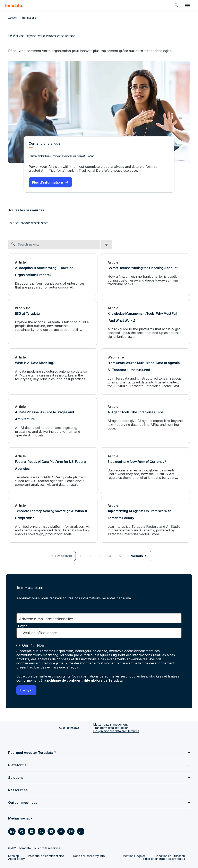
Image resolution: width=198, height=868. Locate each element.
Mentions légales (134, 855)
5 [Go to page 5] (120, 556)
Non (40, 645)
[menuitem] (61, 556)
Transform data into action (111, 727)
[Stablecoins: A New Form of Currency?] (145, 470)
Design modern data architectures (116, 730)
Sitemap (14, 855)
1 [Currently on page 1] (81, 556)
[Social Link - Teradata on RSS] (81, 831)
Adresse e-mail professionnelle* (46, 618)
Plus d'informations (48, 182)
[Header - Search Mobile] (177, 6)
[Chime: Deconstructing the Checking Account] (145, 274)
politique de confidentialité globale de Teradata (85, 680)
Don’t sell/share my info (89, 855)
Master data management (110, 724)
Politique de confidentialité (46, 855)
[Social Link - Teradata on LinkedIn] (12, 831)
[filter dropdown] (106, 244)
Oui (25, 645)
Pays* (23, 626)
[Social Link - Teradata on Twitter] (41, 831)
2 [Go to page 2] (90, 556)
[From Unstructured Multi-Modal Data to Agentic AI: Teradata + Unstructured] (145, 371)
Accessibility (16, 858)
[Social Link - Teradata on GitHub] (22, 831)
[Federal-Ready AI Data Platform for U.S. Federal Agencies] (53, 470)
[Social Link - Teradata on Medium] (32, 831)
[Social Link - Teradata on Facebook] (61, 831)
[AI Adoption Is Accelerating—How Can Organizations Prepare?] (53, 274)
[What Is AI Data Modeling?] (53, 371)
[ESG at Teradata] (53, 322)
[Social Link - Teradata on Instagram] (71, 831)
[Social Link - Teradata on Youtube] (51, 831)
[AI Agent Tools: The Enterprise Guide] (145, 421)
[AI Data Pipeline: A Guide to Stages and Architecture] (53, 421)
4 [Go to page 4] (110, 556)
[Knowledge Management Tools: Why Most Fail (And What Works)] (145, 322)
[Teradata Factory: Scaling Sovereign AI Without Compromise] (53, 519)
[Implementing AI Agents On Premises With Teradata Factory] (145, 519)
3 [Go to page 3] (100, 556)
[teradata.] (14, 6)
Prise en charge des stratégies (164, 858)
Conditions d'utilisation (170, 855)
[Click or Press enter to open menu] (188, 6)
